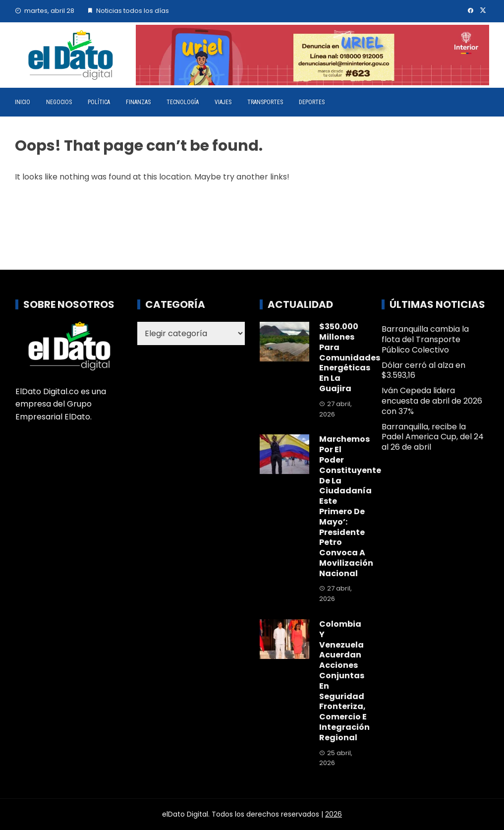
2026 (334, 814)
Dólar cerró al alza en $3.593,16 (423, 370)
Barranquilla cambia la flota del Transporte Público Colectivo (425, 339)
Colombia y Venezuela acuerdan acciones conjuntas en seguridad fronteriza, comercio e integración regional (344, 681)
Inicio (23, 102)
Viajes (223, 102)
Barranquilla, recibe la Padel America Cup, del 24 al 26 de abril (433, 437)
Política (99, 102)
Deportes (312, 102)
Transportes (265, 102)
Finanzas (138, 102)
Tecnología (183, 102)
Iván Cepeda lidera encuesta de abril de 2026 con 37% (432, 401)
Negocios (59, 102)
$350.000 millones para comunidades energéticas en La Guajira (350, 357)
